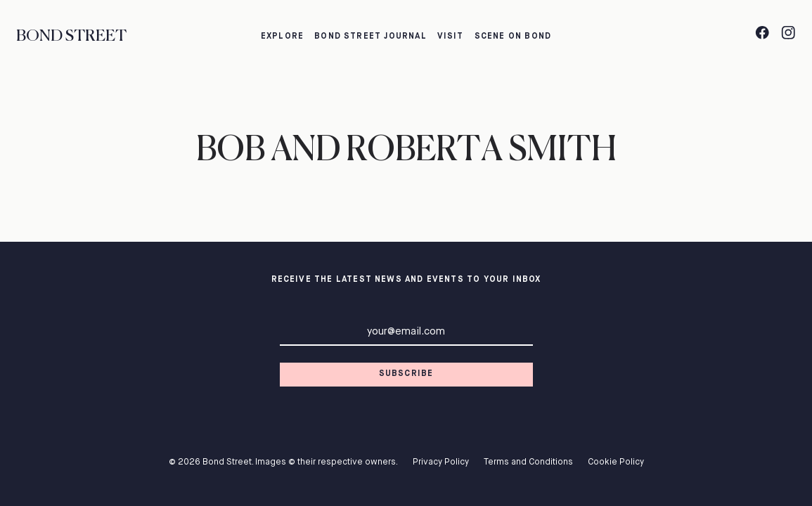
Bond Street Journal (370, 37)
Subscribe (406, 374)
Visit (451, 37)
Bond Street (71, 36)
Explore (282, 37)
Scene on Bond (513, 37)
